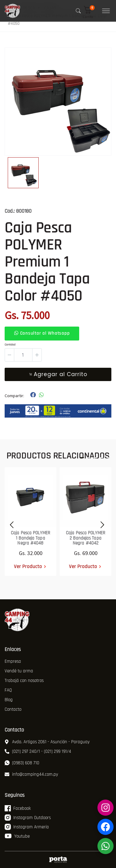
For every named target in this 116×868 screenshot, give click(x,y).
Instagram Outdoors (28, 818)
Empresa (13, 661)
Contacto (13, 709)
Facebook (18, 808)
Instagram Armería (27, 827)
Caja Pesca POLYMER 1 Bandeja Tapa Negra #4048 (30, 538)
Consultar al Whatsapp (42, 333)
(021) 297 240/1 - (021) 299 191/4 (38, 751)
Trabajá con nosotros (24, 681)
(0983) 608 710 (22, 763)
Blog (9, 700)
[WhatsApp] (105, 846)
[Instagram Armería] (105, 808)
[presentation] (10, 524)
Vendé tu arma (19, 671)
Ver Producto (28, 566)
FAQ (8, 690)
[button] (90, 12)
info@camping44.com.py (31, 774)
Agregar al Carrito (58, 374)
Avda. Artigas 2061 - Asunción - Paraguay (47, 742)
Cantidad (10, 345)
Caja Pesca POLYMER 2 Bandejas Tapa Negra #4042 (86, 538)
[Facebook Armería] (105, 827)
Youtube (17, 836)
